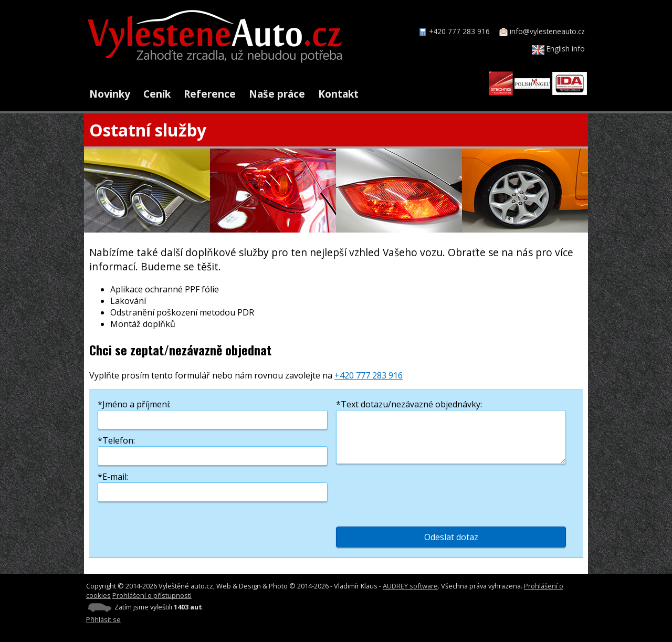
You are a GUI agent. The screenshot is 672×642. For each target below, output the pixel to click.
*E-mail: (113, 477)
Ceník (157, 94)
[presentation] (416, 492)
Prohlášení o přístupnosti (152, 595)
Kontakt (338, 94)
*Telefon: (116, 440)
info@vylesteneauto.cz (547, 31)
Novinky (110, 94)
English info (558, 49)
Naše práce (277, 94)
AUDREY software (410, 586)
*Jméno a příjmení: (134, 404)
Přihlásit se (103, 619)
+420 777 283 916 (459, 31)
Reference (210, 94)
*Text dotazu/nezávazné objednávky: (409, 404)
